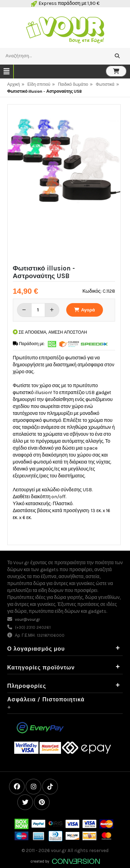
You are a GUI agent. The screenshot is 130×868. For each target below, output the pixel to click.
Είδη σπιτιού (39, 84)
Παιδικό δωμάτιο (73, 84)
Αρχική (14, 84)
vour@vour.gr (27, 619)
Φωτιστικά (105, 84)
